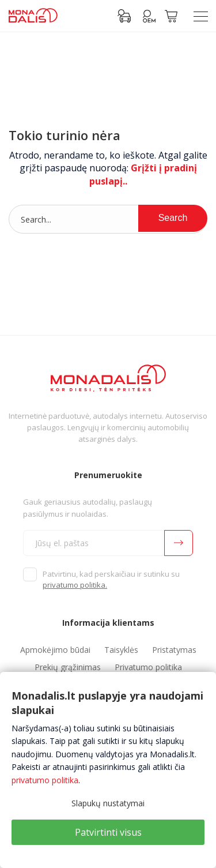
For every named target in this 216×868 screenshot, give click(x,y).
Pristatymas (174, 650)
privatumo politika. (75, 585)
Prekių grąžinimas (68, 667)
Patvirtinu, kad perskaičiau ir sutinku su (111, 580)
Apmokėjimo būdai (55, 650)
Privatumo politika (148, 667)
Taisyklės (121, 650)
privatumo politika (45, 780)
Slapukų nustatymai (108, 803)
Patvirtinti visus (108, 832)
